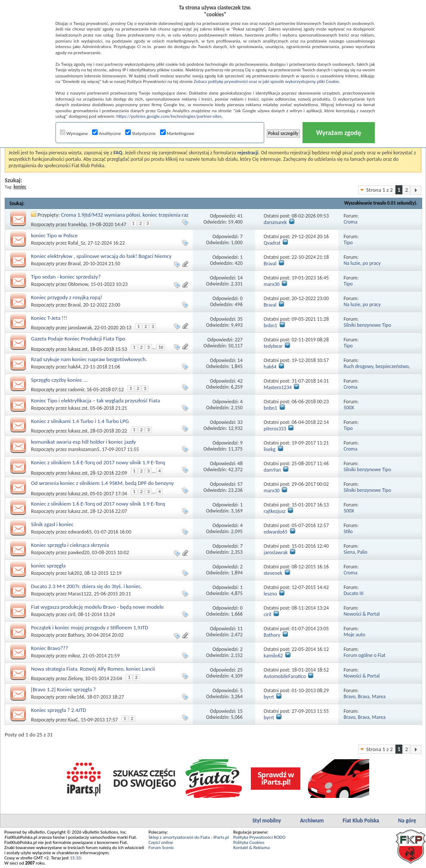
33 (240, 422)
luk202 (75, 573)
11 (240, 629)
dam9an (272, 470)
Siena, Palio (355, 552)
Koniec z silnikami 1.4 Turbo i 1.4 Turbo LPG (80, 421)
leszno (270, 594)
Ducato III (353, 593)
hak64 (74, 367)
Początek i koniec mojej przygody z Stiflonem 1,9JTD (90, 627)
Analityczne (106, 133)
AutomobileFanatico (285, 676)
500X (349, 408)
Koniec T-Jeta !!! (49, 318)
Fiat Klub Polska (361, 820)
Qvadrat (272, 243)
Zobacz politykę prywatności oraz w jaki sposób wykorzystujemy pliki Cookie (266, 81)
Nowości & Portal (361, 614)
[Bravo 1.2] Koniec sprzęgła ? (63, 689)
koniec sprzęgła (48, 566)
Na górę (407, 820)
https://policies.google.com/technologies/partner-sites (169, 116)
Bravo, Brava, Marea (364, 696)
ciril (72, 614)
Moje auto (354, 635)
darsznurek (275, 222)
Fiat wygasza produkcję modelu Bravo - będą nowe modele (97, 607)
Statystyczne (140, 133)
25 (240, 670)
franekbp (77, 224)
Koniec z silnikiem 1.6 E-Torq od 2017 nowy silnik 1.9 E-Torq (98, 462)
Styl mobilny (267, 820)
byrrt (269, 697)
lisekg (270, 449)
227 (239, 340)
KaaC (73, 720)
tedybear (273, 346)
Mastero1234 (278, 387)
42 (240, 381)
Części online (161, 842)
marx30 (272, 284)
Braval (74, 264)
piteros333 (275, 429)
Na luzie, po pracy (362, 263)
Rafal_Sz (77, 243)
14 (240, 278)
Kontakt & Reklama (252, 848)
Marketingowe (177, 133)
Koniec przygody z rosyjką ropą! (66, 297)
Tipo (348, 242)
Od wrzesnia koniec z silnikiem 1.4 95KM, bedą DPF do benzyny (102, 483)
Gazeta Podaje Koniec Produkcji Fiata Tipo (78, 339)
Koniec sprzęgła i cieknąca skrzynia (70, 545)
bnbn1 (270, 325)
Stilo (348, 531)
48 (240, 463)
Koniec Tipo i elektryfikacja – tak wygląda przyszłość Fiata (96, 400)
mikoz (74, 656)
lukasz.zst (78, 349)
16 (161, 347)
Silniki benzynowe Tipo (367, 325)
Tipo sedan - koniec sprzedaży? (66, 277)
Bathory (76, 635)
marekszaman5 (84, 449)
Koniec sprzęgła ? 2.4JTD (59, 710)
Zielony (75, 678)
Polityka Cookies (249, 842)
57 (240, 484)
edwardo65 (80, 532)
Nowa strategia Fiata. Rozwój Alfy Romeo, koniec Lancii (93, 669)
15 (240, 711)
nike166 (76, 697)
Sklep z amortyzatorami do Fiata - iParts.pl (189, 837)
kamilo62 (273, 656)
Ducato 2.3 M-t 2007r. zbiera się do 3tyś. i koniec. (86, 586)
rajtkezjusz (275, 511)
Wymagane (74, 133)
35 (240, 319)
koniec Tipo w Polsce (54, 235)
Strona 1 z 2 (380, 190)
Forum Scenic (161, 848)
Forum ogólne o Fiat (364, 655)
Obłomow (78, 284)
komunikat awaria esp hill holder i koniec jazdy (83, 442)
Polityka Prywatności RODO (259, 837)
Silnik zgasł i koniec (52, 524)
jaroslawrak (80, 328)
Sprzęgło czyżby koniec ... (59, 380)
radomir (76, 390)
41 (240, 216)
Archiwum (312, 820)
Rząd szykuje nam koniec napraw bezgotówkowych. (89, 359)
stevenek (273, 573)
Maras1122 (80, 594)
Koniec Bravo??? (49, 648)
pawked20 (79, 552)
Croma (350, 222)
